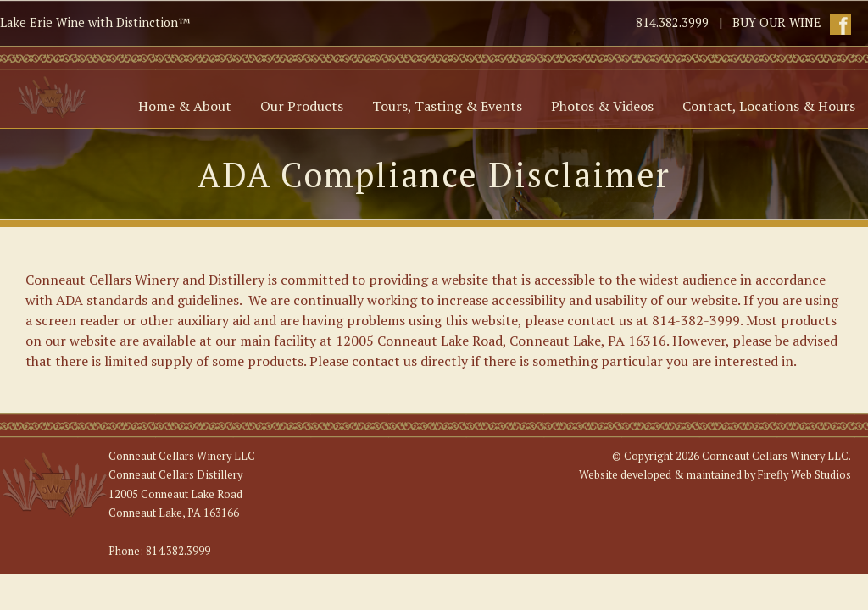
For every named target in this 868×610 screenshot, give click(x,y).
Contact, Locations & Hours (769, 106)
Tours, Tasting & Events (447, 106)
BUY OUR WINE (777, 22)
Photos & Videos (602, 106)
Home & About (185, 106)
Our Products (302, 106)
